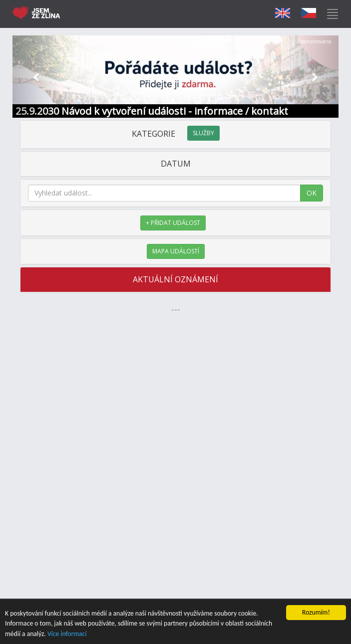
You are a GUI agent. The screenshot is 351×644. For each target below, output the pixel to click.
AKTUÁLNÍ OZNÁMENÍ (175, 279)
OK (312, 193)
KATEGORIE (176, 134)
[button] (37, 77)
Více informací (67, 634)
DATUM (176, 164)
